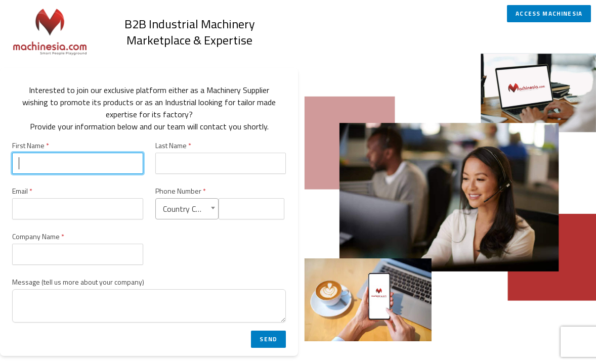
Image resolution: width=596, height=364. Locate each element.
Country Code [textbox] (186, 209)
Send (268, 339)
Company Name (38, 237)
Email (22, 191)
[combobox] (187, 209)
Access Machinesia (549, 14)
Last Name (173, 146)
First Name (31, 146)
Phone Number (181, 191)
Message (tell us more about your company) (78, 282)
